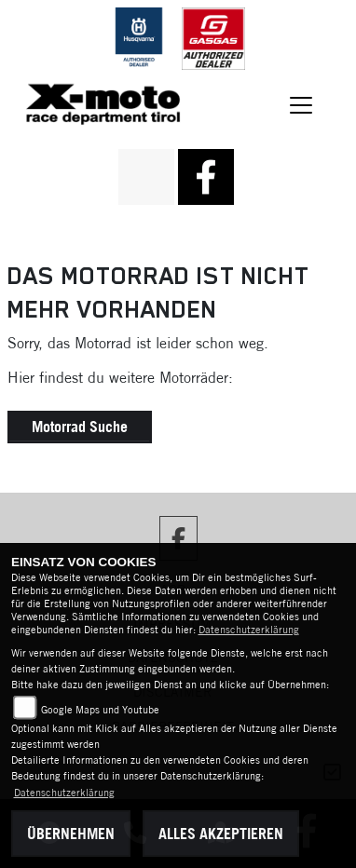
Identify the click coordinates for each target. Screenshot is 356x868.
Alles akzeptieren (221, 834)
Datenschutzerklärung (249, 630)
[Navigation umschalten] (301, 106)
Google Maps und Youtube (100, 710)
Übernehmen (71, 834)
